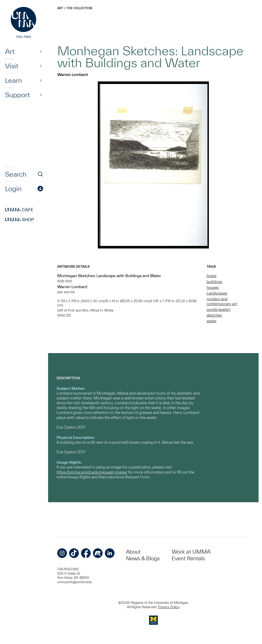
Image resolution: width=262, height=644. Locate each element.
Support (17, 95)
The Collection (79, 8)
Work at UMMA (191, 552)
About (133, 552)
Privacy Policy (169, 607)
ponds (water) (218, 309)
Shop (20, 220)
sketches (214, 315)
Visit (12, 66)
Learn (13, 80)
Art (10, 51)
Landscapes (217, 293)
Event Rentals (188, 558)
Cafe (19, 210)
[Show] (41, 51)
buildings (214, 282)
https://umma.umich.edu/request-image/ (92, 472)
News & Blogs (143, 558)
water (212, 321)
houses (213, 287)
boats (212, 276)
